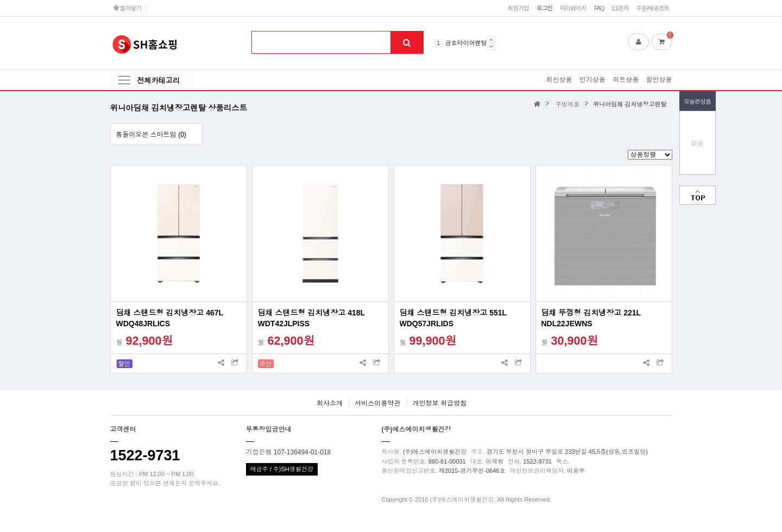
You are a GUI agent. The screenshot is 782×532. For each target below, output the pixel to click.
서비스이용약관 (377, 403)
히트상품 (626, 80)
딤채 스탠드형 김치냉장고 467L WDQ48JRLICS (170, 318)
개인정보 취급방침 (440, 403)
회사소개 (330, 403)
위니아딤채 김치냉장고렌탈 (630, 104)
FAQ (599, 8)
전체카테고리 (159, 81)
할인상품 (659, 80)
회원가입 (518, 8)
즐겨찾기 (127, 8)
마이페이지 (573, 8)
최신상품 (559, 80)
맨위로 (698, 195)
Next (491, 46)
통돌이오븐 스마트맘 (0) (151, 135)
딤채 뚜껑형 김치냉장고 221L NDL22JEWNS (591, 318)
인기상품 (592, 80)
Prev (491, 40)
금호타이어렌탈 (466, 43)
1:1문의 (620, 8)
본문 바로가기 (0, 0)
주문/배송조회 (653, 8)
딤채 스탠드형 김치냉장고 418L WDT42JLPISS (311, 318)
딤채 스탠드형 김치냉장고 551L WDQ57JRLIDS (453, 318)
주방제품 (567, 104)
